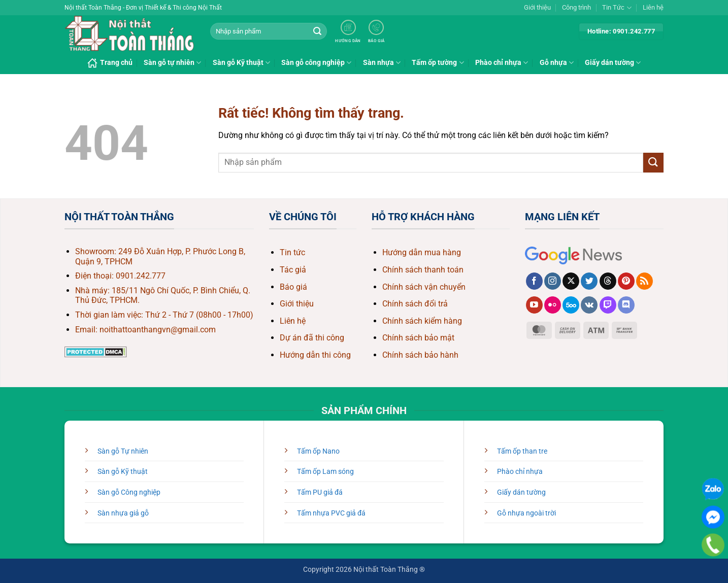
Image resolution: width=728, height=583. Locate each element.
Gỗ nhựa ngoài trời (526, 513)
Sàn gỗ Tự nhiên (123, 451)
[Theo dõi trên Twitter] (589, 281)
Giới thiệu (537, 7)
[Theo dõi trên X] (571, 281)
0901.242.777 (141, 276)
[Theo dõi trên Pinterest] (626, 281)
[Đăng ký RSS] (644, 281)
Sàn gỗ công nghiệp (316, 63)
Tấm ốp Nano (318, 451)
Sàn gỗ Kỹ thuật (241, 63)
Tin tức (292, 252)
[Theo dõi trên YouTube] (534, 305)
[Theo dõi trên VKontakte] (589, 305)
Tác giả (293, 270)
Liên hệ (653, 7)
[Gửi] (317, 31)
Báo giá (293, 287)
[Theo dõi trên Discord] (626, 305)
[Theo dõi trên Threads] (608, 281)
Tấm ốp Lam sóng (325, 472)
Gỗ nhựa (557, 63)
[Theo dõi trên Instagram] (553, 281)
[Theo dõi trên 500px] (571, 305)
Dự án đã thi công (312, 338)
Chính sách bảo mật (418, 338)
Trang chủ (110, 63)
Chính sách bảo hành (420, 355)
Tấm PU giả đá (320, 492)
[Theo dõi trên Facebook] (534, 281)
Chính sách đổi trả (415, 304)
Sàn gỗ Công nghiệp (129, 492)
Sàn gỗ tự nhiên (172, 63)
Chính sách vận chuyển (424, 287)
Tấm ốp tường (438, 63)
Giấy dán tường (613, 63)
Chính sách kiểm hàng (422, 321)
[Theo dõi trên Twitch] (608, 305)
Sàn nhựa (382, 63)
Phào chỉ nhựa (502, 63)
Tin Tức (617, 8)
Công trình (576, 7)
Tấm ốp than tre (522, 451)
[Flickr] (553, 305)
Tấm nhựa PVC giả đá (331, 513)
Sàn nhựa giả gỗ (123, 513)
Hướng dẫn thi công (315, 355)
